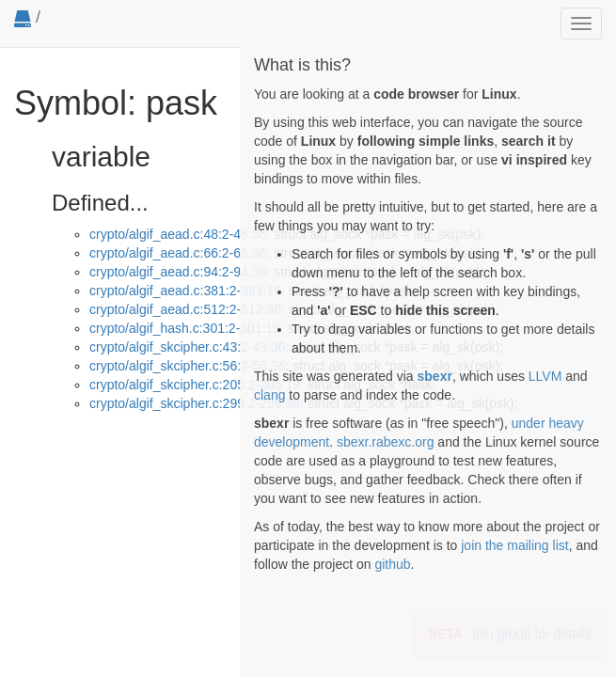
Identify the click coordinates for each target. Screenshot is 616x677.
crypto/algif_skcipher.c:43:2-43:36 (188, 347)
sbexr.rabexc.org (386, 442)
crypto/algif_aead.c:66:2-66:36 (178, 253)
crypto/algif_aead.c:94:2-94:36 (178, 272)
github (392, 564)
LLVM (545, 376)
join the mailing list (514, 545)
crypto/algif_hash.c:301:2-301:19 (185, 328)
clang (269, 395)
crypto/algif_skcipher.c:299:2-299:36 (195, 403)
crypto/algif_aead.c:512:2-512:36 (185, 309)
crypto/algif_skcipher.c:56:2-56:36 (188, 366)
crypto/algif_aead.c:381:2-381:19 (185, 291)
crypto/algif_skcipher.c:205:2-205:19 (195, 385)
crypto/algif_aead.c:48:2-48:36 (178, 234)
